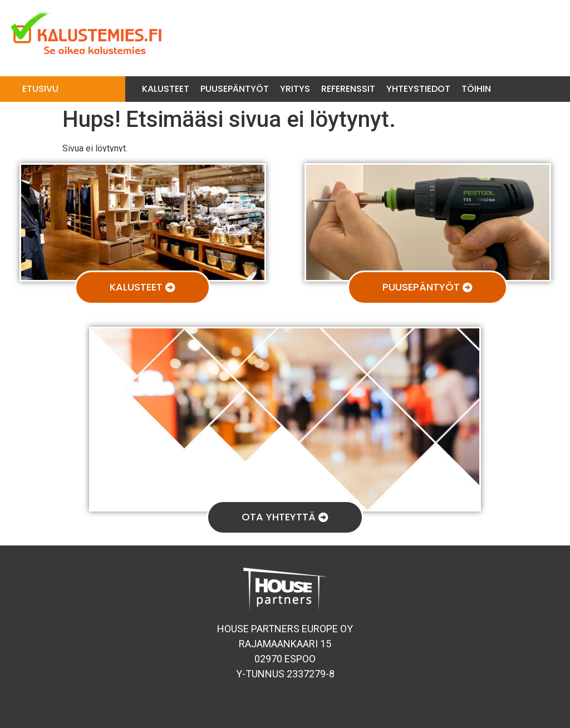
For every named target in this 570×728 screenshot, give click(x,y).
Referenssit (348, 89)
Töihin (476, 89)
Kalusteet (166, 89)
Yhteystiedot (418, 89)
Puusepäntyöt (235, 89)
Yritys (295, 89)
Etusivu (40, 89)
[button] (142, 287)
